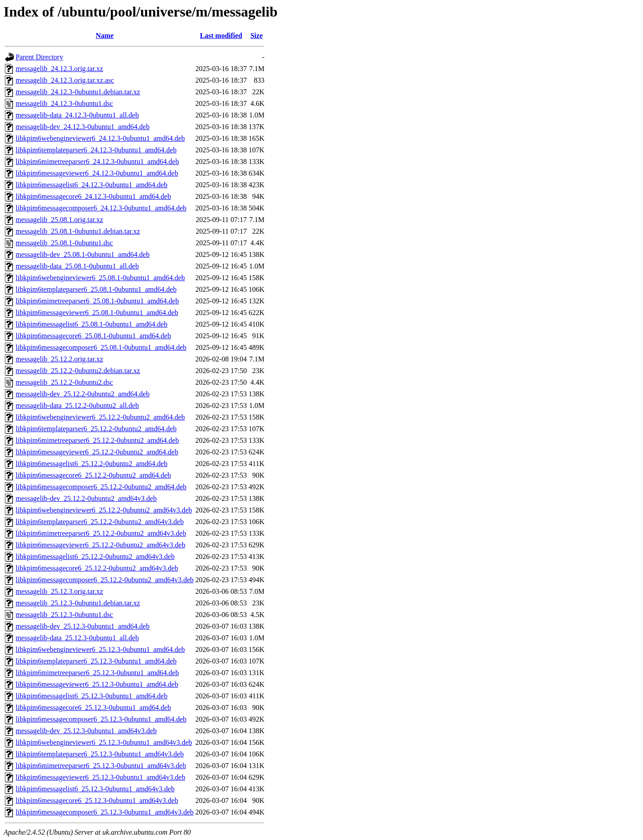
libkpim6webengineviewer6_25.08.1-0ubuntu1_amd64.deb (100, 278)
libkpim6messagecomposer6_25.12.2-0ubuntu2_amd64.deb (101, 487)
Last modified (221, 36)
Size (257, 36)
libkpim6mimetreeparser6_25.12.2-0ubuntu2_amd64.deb (97, 440)
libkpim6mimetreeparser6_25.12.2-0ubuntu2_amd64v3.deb (101, 533)
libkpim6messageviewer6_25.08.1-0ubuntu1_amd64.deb (97, 313)
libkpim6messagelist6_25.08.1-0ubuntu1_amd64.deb (92, 324)
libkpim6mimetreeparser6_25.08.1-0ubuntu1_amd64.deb (97, 301)
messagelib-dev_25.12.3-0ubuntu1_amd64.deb (83, 626)
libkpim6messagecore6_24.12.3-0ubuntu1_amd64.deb (93, 196)
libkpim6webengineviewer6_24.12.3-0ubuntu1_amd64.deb (100, 138)
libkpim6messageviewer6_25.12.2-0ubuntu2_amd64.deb (97, 452)
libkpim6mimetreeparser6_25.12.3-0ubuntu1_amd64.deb (97, 673)
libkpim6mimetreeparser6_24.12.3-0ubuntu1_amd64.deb (97, 162)
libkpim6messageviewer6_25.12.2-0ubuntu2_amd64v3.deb (100, 545)
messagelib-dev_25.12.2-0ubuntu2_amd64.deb (83, 394)
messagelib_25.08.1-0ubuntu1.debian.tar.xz (78, 231)
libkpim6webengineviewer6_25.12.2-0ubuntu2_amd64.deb (100, 417)
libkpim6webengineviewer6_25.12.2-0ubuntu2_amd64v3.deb (104, 510)
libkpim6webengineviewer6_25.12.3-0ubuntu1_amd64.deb (100, 649)
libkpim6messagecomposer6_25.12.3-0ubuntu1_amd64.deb (101, 719)
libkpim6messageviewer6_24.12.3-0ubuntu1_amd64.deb (97, 173)
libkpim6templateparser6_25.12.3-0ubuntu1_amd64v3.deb (100, 754)
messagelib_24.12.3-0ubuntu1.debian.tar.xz (78, 92)
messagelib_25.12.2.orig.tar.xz (59, 359)
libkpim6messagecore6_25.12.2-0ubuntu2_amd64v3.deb (97, 568)
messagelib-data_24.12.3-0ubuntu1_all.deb (77, 115)
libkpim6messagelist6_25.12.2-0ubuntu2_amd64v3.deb (95, 556)
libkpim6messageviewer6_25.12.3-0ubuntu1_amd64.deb (97, 684)
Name (104, 36)
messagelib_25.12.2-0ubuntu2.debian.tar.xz (78, 371)
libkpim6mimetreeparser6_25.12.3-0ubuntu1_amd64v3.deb (101, 766)
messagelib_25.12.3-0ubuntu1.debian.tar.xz (78, 603)
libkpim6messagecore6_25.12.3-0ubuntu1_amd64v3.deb (97, 800)
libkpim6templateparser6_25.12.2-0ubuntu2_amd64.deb (96, 429)
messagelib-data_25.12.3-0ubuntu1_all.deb (77, 638)
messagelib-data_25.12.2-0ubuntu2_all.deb (77, 405)
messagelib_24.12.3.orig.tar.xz (59, 69)
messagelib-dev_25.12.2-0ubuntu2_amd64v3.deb (86, 498)
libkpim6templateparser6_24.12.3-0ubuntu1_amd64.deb (96, 150)
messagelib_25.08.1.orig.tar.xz (59, 220)
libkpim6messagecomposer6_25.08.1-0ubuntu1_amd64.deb (101, 347)
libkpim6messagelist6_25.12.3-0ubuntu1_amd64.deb (92, 696)
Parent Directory (39, 57)
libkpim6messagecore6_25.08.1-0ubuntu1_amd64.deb (93, 336)
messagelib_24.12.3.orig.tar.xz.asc (65, 80)
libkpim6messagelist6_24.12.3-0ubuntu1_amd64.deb (92, 185)
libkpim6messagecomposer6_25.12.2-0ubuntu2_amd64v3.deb (105, 580)
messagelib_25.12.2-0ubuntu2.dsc (64, 382)
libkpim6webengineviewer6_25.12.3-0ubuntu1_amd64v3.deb (104, 742)
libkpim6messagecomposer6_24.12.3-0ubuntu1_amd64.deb (101, 208)
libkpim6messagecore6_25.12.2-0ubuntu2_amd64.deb (93, 475)
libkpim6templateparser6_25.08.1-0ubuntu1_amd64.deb (96, 289)
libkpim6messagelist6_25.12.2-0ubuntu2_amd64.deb (92, 464)
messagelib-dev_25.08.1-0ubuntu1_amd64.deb (83, 254)
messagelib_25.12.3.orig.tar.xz (59, 591)
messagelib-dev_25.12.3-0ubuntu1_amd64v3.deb (86, 731)
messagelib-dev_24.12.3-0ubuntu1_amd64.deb (83, 127)
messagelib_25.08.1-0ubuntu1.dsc (64, 243)
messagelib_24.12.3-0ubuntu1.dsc (64, 103)
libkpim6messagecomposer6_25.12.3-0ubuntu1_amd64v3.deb (105, 812)
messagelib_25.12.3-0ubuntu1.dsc (64, 615)
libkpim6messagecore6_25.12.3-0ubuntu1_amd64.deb (93, 708)
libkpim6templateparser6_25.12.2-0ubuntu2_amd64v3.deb (100, 522)
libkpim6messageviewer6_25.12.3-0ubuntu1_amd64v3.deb (100, 777)
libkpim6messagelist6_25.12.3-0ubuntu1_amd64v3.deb (95, 789)
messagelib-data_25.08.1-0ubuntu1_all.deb (77, 266)
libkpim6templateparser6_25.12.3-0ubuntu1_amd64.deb (96, 661)
